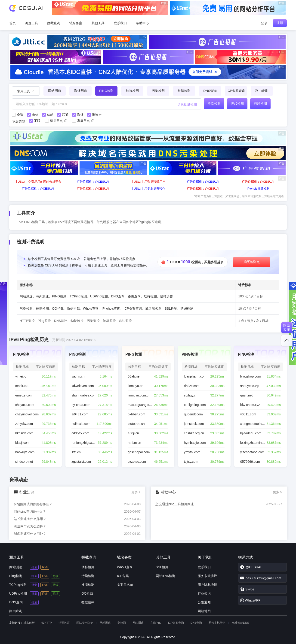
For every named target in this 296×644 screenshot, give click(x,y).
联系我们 (120, 23)
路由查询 (262, 91)
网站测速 (55, 91)
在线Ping (156, 623)
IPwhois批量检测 (258, 189)
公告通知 (204, 602)
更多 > (136, 492)
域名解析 (29, 623)
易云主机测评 (217, 623)
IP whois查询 (111, 308)
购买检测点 (252, 262)
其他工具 (98, 23)
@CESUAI (251, 567)
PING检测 (59, 296)
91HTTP (47, 623)
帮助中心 (142, 23)
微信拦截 (73, 308)
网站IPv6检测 (166, 576)
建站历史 (166, 296)
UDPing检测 (99, 296)
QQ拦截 (58, 308)
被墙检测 (184, 91)
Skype (247, 589)
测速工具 (31, 23)
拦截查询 (54, 23)
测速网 (122, 623)
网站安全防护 (85, 623)
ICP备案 (123, 576)
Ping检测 (16, 576)
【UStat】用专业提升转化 (148, 189)
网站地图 (204, 611)
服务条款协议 (207, 576)
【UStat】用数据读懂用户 (148, 182)
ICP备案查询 (236, 91)
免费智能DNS (240, 623)
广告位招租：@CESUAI (93, 182)
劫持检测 (132, 91)
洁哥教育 (64, 623)
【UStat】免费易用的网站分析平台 (38, 182)
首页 (12, 23)
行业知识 (204, 593)
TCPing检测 (78, 296)
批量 (34, 567)
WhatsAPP (250, 600)
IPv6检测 (187, 308)
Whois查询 (91, 308)
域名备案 (76, 23)
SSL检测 (171, 308)
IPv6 (45, 567)
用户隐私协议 (207, 585)
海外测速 (80, 91)
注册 (280, 23)
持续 (55, 576)
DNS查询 (210, 91)
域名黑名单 (153, 308)
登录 (264, 23)
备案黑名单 (125, 585)
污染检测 (158, 91)
